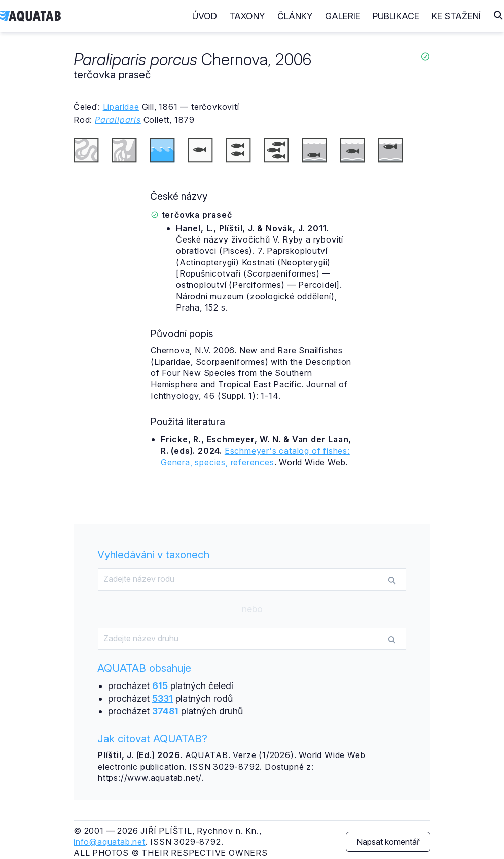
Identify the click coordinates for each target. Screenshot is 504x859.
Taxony (247, 16)
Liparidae (121, 107)
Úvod (205, 16)
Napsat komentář (388, 842)
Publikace (396, 16)
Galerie (343, 16)
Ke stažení (456, 16)
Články (295, 16)
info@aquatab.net (110, 842)
